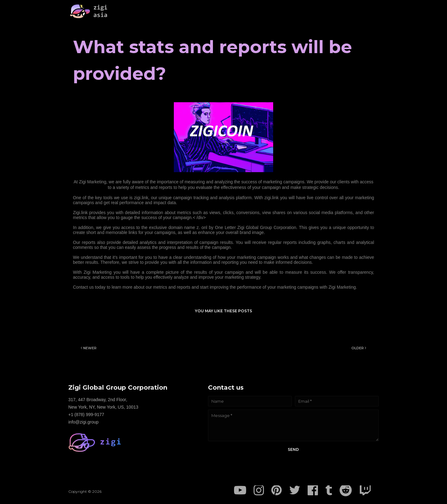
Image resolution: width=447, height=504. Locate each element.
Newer (90, 348)
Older (358, 348)
